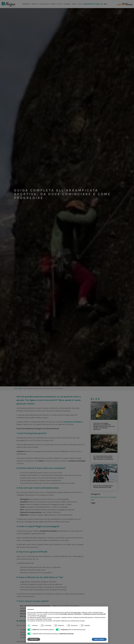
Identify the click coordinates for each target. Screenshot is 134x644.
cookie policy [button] (43, 616)
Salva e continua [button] (99, 639)
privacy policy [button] (77, 612)
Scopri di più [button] (34, 639)
